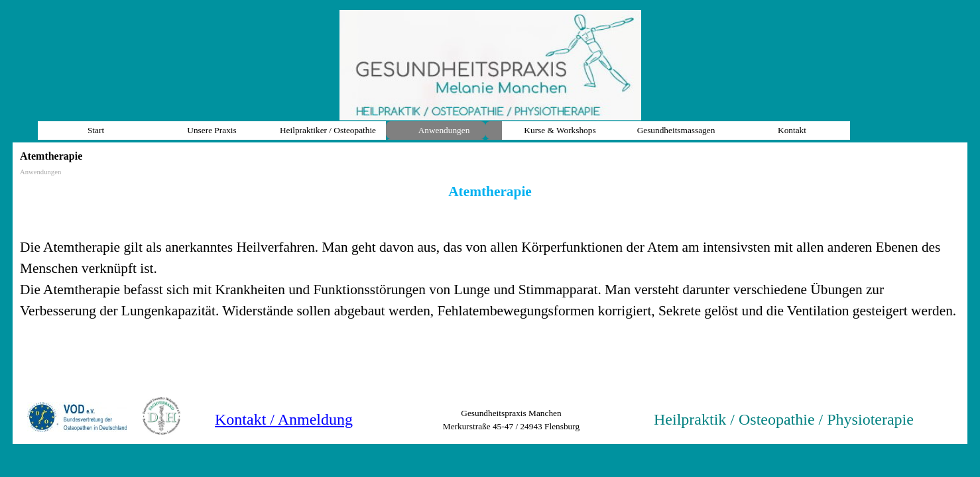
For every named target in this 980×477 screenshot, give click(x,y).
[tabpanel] (490, 251)
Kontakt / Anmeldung (284, 419)
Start (96, 130)
